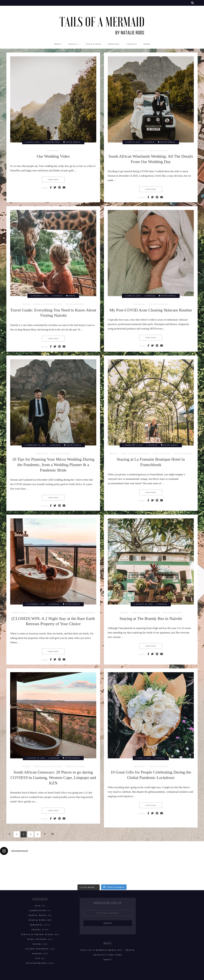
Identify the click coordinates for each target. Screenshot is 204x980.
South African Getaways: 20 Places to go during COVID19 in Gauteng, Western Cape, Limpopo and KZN (53, 778)
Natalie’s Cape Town (108, 955)
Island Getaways (37, 949)
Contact (132, 44)
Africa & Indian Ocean (48, 304)
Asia (38, 906)
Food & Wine (94, 44)
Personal (114, 44)
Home (147, 44)
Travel (73, 44)
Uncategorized (158, 151)
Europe (37, 954)
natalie (150, 142)
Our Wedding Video (53, 156)
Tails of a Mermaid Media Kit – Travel (108, 950)
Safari (68, 613)
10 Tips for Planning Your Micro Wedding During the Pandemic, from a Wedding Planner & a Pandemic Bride (53, 465)
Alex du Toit (53, 142)
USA (38, 958)
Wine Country (161, 454)
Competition (38, 911)
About (58, 44)
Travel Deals (20, 613)
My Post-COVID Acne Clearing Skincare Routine (151, 310)
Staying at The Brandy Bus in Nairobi (151, 619)
